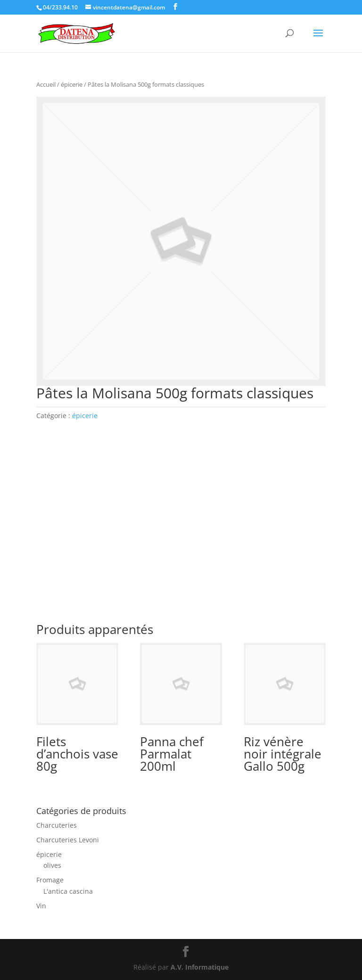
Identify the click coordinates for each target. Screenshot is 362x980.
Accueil (46, 84)
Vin (41, 906)
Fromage (50, 880)
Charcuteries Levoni (68, 840)
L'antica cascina (68, 891)
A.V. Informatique (200, 967)
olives (52, 865)
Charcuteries (57, 825)
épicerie (72, 84)
